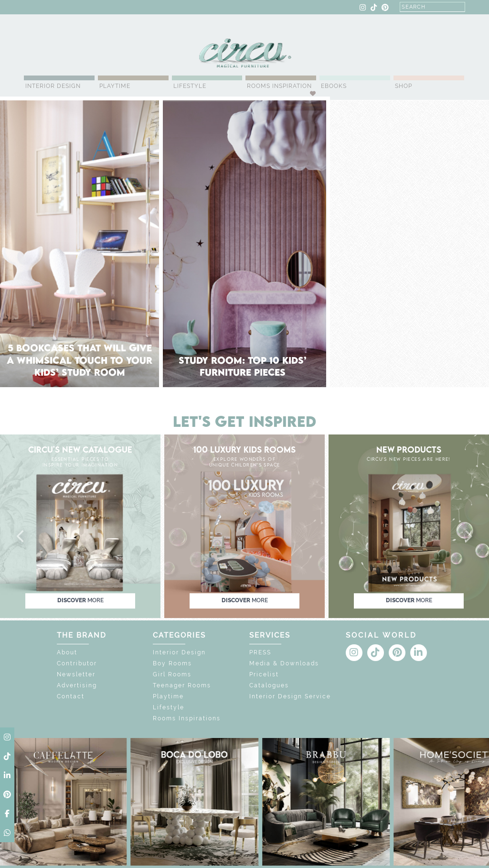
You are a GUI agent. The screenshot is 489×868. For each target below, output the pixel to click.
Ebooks (334, 86)
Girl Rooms (172, 674)
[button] (21, 537)
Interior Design (53, 86)
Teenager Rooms (182, 685)
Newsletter (76, 674)
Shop (404, 86)
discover (80, 600)
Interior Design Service (290, 696)
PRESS (260, 652)
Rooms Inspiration (279, 86)
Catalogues (269, 685)
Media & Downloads (284, 663)
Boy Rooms (172, 663)
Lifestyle (190, 86)
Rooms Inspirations (187, 718)
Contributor (77, 663)
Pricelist (264, 674)
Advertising (77, 685)
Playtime (115, 86)
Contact (71, 696)
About (67, 652)
